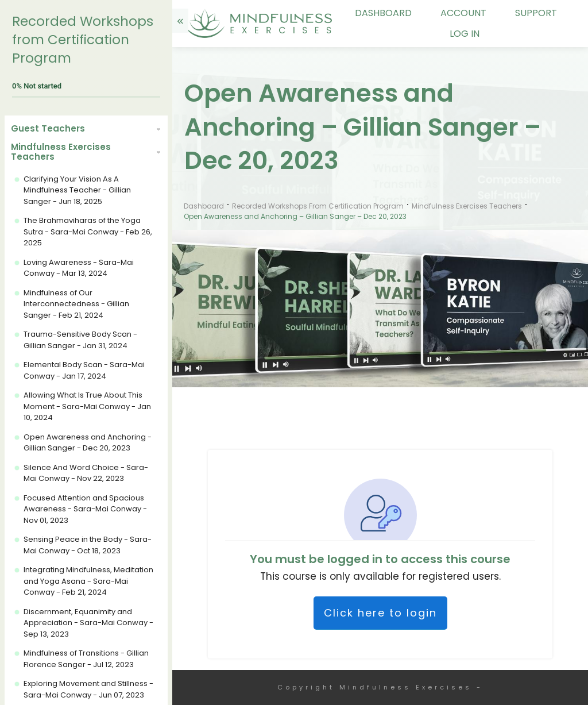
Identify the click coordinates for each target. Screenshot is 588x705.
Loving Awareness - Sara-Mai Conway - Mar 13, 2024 (79, 268)
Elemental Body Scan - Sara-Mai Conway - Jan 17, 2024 (84, 370)
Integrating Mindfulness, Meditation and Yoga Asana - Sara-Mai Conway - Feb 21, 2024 (88, 581)
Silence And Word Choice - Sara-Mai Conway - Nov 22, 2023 (86, 473)
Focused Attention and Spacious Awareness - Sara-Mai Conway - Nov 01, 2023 (85, 509)
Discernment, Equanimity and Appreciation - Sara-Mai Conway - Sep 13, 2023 (88, 623)
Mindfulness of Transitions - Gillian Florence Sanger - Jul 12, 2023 (86, 659)
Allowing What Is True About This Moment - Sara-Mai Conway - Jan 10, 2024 (87, 406)
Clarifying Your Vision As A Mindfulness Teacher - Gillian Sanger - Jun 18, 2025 (77, 190)
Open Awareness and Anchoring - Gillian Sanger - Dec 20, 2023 (88, 443)
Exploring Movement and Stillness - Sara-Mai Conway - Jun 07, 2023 (88, 689)
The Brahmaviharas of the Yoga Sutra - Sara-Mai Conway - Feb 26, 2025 (88, 232)
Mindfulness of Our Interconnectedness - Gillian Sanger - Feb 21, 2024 (76, 304)
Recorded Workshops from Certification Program (83, 40)
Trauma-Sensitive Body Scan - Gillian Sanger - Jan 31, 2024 (80, 340)
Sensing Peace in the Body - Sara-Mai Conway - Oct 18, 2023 (88, 545)
